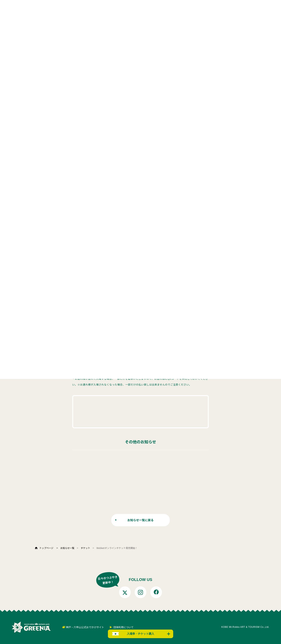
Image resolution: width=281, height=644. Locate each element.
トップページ (46, 548)
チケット (85, 548)
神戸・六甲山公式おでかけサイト (85, 627)
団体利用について (124, 627)
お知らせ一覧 (67, 548)
